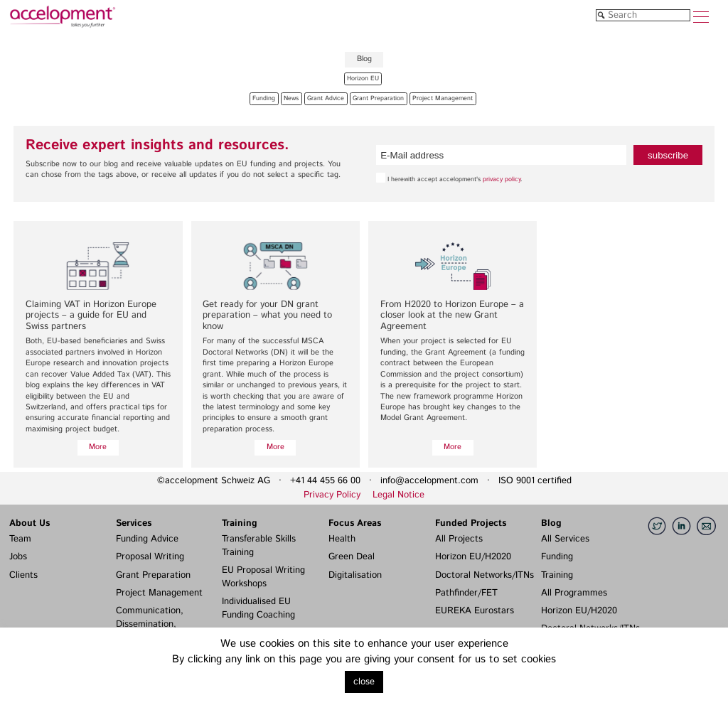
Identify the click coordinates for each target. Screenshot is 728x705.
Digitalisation (355, 575)
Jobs (18, 557)
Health (342, 539)
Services (134, 523)
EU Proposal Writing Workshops (263, 577)
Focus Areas (355, 523)
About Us (30, 523)
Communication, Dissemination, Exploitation (150, 624)
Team (20, 539)
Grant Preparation (153, 575)
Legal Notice (398, 495)
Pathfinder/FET (466, 593)
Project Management (159, 593)
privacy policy (502, 179)
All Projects (459, 539)
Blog (551, 523)
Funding (557, 557)
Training (240, 523)
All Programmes (574, 593)
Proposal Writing (150, 557)
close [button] (364, 682)
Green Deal (352, 557)
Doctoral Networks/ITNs (485, 575)
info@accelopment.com (429, 481)
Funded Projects (471, 523)
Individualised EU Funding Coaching (258, 608)
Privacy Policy (332, 495)
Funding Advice (147, 539)
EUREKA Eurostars (475, 611)
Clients (23, 575)
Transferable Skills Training (259, 546)
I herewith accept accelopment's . (449, 178)
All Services (565, 539)
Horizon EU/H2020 (473, 557)
